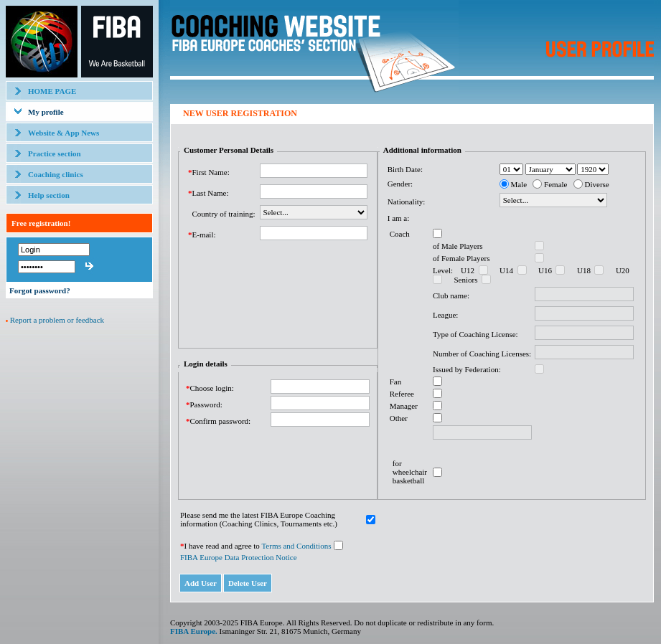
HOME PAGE (52, 91)
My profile (46, 112)
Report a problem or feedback (57, 320)
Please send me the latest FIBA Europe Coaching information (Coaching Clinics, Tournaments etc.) (259, 519)
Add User (201, 583)
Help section (49, 195)
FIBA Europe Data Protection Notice (239, 557)
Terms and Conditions (296, 546)
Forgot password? (40, 290)
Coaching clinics (56, 174)
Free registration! (41, 223)
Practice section (55, 153)
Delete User (248, 583)
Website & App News (64, 133)
